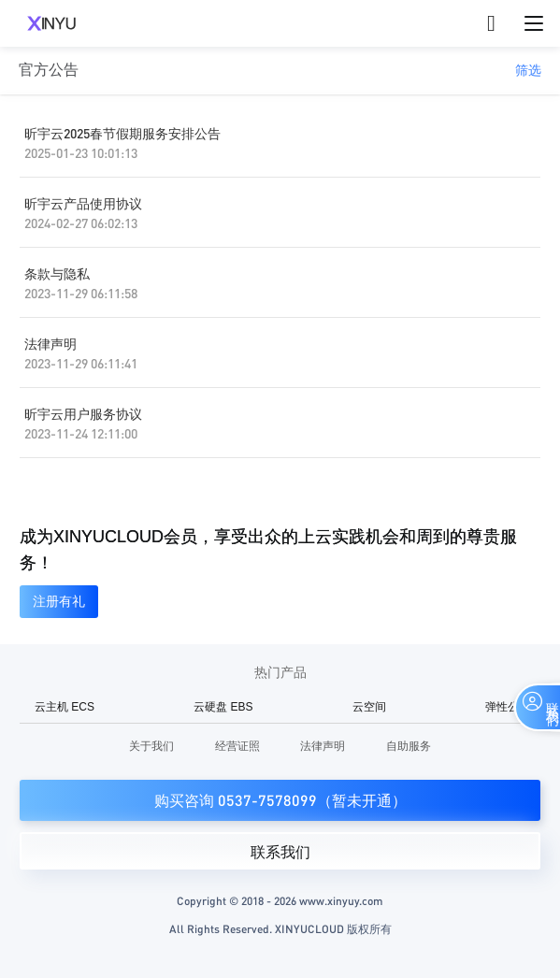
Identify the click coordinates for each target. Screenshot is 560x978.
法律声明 (50, 343)
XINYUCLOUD (51, 23)
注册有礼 (59, 601)
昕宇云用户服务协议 (83, 413)
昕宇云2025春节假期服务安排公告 (122, 133)
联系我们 (280, 852)
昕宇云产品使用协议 (83, 203)
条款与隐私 (57, 273)
